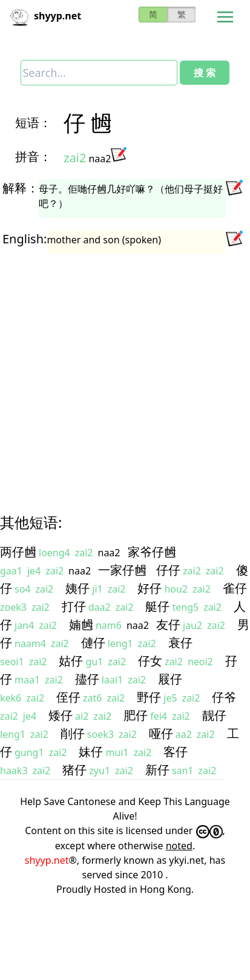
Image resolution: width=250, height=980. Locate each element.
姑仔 (71, 661)
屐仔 (170, 679)
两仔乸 (18, 552)
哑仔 (161, 733)
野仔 (149, 697)
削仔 (73, 733)
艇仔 (157, 606)
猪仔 (74, 770)
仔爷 (224, 697)
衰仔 (180, 643)
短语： (33, 123)
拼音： (33, 156)
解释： (21, 188)
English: (25, 239)
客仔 (176, 751)
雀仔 (235, 588)
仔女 (150, 661)
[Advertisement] (113, 373)
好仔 (150, 588)
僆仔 (93, 643)
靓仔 (214, 715)
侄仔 (68, 697)
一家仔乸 (122, 570)
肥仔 (136, 715)
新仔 (157, 770)
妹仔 (91, 751)
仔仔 (168, 570)
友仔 (168, 624)
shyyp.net (47, 860)
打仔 (74, 606)
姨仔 (77, 588)
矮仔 (61, 715)
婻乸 (81, 624)
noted (179, 846)
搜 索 (205, 73)
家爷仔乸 (152, 552)
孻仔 (87, 679)
